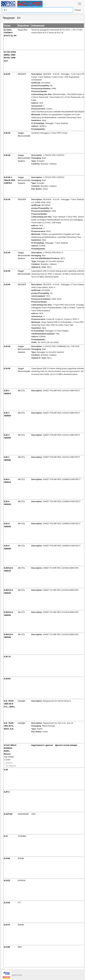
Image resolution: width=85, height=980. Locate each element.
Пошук (78, 10)
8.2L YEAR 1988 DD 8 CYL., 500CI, (9, 704)
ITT (19, 903)
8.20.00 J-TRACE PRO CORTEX (10, 180)
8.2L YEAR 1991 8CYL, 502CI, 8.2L (9, 726)
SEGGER (22, 74)
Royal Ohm (23, 30)
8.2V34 (7, 903)
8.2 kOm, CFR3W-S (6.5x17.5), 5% (10, 33)
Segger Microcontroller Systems (24, 158)
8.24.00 (7, 284)
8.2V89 (7, 947)
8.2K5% (7, 679)
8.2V (6, 836)
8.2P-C (7, 792)
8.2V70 (7, 925)
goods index (17, 975)
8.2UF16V (8, 814)
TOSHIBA (22, 836)
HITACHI (22, 880)
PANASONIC (24, 814)
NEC (20, 947)
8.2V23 (7, 880)
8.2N (6, 770)
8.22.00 (7, 199)
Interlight (22, 701)
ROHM (21, 858)
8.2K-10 (7, 657)
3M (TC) (21, 391)
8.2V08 (7, 858)
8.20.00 (7, 74)
